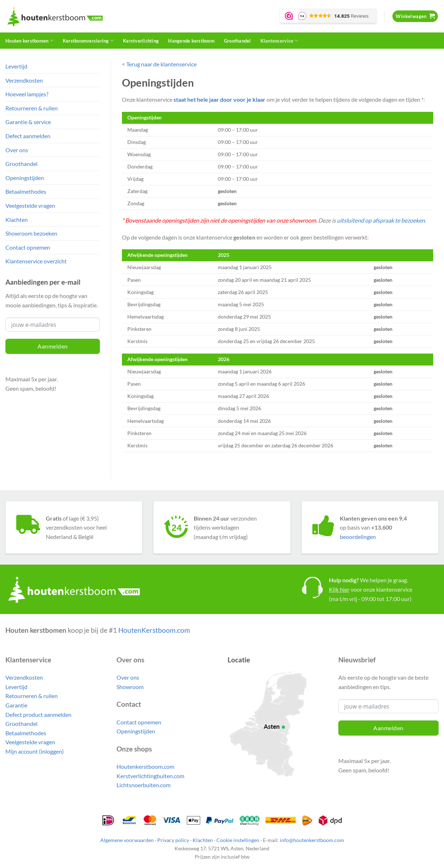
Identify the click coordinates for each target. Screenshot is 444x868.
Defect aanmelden (28, 136)
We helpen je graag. (368, 580)
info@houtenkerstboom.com (312, 840)
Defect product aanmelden (38, 714)
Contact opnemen (28, 247)
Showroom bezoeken (31, 233)
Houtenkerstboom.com (145, 766)
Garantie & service (28, 122)
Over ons (17, 150)
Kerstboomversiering (88, 41)
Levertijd (16, 66)
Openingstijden (25, 178)
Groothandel (238, 41)
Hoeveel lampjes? (27, 94)
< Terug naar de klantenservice (159, 64)
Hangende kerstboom (191, 41)
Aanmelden (52, 346)
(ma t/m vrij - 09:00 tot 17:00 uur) (370, 599)
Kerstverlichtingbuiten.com (150, 776)
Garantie (16, 705)
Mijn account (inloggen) (35, 751)
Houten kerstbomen (29, 41)
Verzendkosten (24, 80)
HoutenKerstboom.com (154, 630)
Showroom (130, 687)
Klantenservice (279, 41)
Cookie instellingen (238, 840)
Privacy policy (173, 840)
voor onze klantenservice (371, 589)
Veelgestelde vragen (30, 205)
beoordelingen (358, 537)
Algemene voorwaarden (127, 840)
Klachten (17, 220)
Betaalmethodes (26, 191)
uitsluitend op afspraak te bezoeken (381, 220)
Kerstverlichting (141, 41)
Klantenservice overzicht (36, 261)
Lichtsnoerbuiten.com (144, 785)
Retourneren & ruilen (32, 108)
